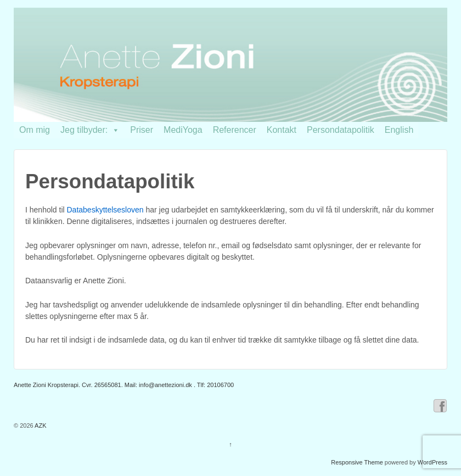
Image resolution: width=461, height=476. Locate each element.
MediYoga (183, 130)
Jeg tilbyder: (90, 130)
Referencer (235, 130)
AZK (40, 425)
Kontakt (282, 130)
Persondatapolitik (341, 130)
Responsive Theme (357, 462)
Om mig (35, 130)
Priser (142, 130)
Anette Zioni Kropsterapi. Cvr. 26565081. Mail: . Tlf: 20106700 (124, 385)
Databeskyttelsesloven (105, 210)
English (399, 130)
